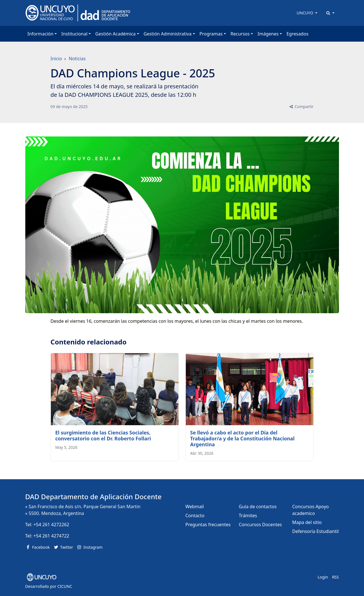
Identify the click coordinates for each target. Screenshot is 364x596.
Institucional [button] (74, 34)
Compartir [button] (301, 107)
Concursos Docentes (260, 525)
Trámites (248, 516)
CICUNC (65, 586)
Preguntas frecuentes (208, 525)
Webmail (195, 507)
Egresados (297, 34)
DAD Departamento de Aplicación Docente (93, 497)
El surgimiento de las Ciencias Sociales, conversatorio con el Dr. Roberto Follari (103, 435)
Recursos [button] (240, 34)
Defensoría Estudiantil (316, 531)
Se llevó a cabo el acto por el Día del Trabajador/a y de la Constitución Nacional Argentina (243, 438)
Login (323, 577)
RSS (335, 577)
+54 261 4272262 (51, 525)
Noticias (77, 59)
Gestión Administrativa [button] (168, 34)
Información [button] (40, 34)
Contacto (195, 516)
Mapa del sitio (307, 522)
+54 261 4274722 (51, 536)
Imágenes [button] (268, 34)
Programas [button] (211, 34)
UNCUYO (306, 13)
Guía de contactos (258, 507)
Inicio (56, 59)
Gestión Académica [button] (115, 34)
